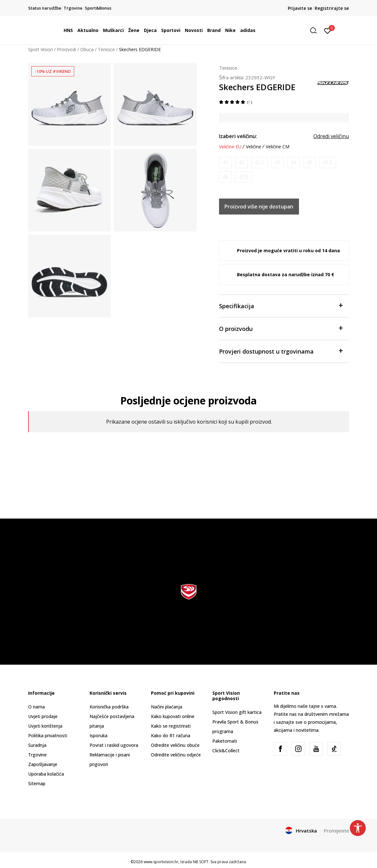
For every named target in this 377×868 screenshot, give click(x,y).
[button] (316, 31)
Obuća (87, 49)
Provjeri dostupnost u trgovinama (281, 351)
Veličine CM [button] (278, 147)
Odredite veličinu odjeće (176, 755)
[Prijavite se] (328, 30)
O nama (36, 707)
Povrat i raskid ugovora (114, 745)
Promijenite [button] (336, 831)
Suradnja (37, 745)
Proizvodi (67, 49)
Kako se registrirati (171, 726)
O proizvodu (281, 328)
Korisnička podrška (109, 707)
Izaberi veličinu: (238, 136)
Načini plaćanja (167, 707)
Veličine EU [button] (230, 147)
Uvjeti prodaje (43, 716)
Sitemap (37, 783)
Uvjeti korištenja (45, 726)
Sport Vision (40, 49)
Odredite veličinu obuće (175, 745)
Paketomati (225, 741)
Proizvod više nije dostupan (259, 207)
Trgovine (37, 755)
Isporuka (98, 735)
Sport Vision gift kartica (237, 712)
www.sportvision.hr (161, 862)
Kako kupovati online (173, 716)
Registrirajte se (332, 8)
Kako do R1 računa (171, 735)
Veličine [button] (254, 147)
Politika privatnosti (48, 735)
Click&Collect (226, 751)
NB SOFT (201, 862)
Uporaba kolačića (46, 774)
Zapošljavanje (43, 764)
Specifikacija (281, 305)
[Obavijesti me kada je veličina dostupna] (225, 163)
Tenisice (106, 49)
